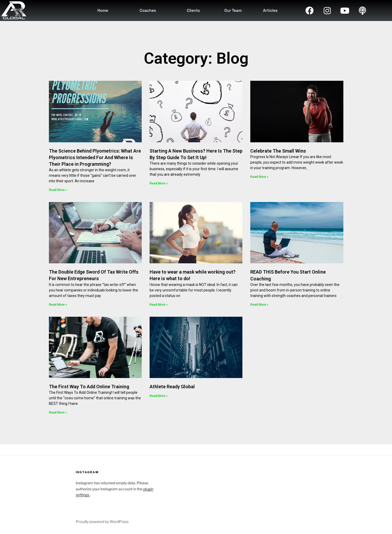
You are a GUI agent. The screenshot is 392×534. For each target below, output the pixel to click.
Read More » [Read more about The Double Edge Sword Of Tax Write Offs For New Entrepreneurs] (58, 305)
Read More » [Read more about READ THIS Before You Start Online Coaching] (259, 305)
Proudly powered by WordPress (102, 522)
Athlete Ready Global (172, 387)
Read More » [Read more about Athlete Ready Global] (159, 396)
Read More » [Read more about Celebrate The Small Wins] (259, 177)
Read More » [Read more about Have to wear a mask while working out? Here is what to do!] (159, 305)
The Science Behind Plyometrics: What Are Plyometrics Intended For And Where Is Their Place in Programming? (95, 157)
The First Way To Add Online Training (89, 387)
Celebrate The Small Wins (278, 151)
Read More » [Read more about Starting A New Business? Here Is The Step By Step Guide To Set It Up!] (159, 183)
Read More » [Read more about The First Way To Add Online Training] (58, 412)
